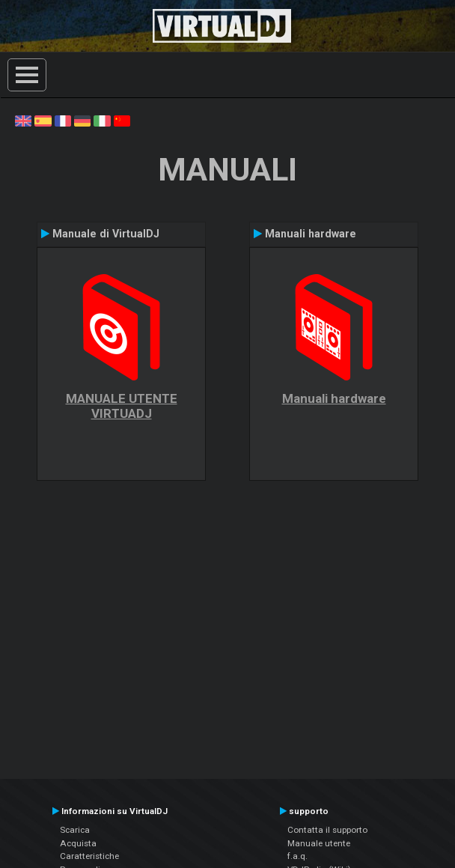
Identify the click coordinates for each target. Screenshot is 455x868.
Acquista (78, 843)
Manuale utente (319, 843)
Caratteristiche (89, 856)
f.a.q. (297, 856)
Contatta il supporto (327, 830)
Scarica (75, 830)
